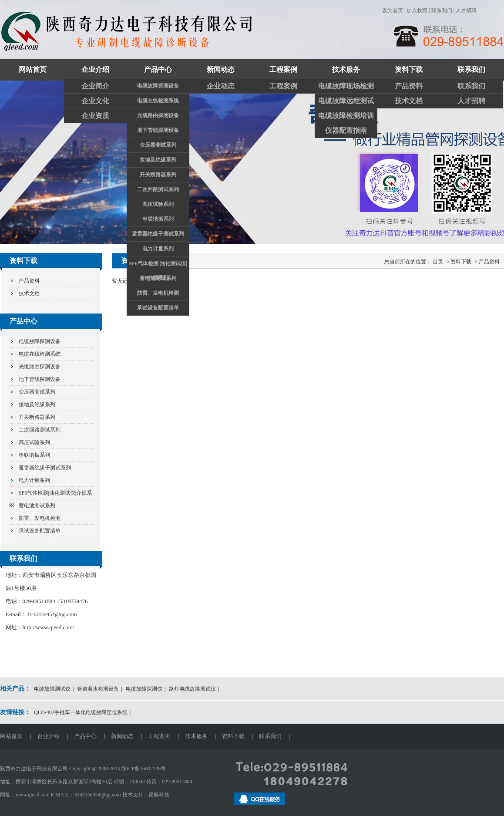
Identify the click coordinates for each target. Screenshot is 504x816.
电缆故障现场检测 (346, 86)
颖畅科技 (159, 795)
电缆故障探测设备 (158, 86)
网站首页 (33, 69)
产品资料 (409, 86)
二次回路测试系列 (158, 189)
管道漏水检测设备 (98, 689)
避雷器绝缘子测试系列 (158, 234)
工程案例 (283, 69)
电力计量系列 (158, 249)
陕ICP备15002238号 (144, 769)
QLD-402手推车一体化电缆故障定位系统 (81, 712)
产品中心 (158, 69)
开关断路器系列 (158, 175)
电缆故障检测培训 (346, 116)
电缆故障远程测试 (346, 101)
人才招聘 (466, 10)
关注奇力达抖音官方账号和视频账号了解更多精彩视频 (252, 162)
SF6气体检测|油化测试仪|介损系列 (158, 266)
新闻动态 (221, 69)
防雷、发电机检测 (158, 293)
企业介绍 (95, 69)
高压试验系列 (158, 204)
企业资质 (95, 116)
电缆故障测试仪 (52, 689)
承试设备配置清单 (158, 308)
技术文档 (409, 101)
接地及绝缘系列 (158, 160)
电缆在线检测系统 (158, 101)
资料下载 (409, 69)
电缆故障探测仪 (144, 689)
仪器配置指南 (346, 130)
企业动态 (221, 86)
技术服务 (346, 69)
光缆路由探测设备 (158, 115)
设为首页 (393, 10)
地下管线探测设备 (158, 130)
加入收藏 (417, 10)
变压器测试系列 (158, 145)
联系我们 (442, 10)
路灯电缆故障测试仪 (192, 689)
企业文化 (95, 101)
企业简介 (95, 86)
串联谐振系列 (158, 219)
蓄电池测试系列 (158, 278)
